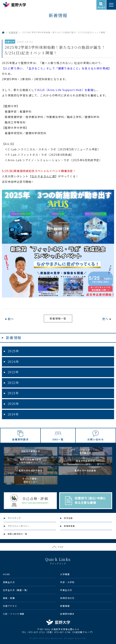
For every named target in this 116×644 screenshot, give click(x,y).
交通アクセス (10, 606)
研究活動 (68, 518)
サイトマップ (14, 518)
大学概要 (65, 574)
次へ (105, 319)
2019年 (13, 414)
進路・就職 (9, 598)
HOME (7, 574)
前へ (11, 319)
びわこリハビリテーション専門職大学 (85, 451)
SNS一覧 (58, 439)
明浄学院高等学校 (85, 461)
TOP (60, 547)
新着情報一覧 (58, 318)
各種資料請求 (20, 439)
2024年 (13, 362)
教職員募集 (69, 526)
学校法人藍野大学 (31, 451)
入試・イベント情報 (14, 614)
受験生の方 (9, 582)
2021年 (13, 393)
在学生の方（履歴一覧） (16, 590)
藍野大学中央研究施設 (31, 470)
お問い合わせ (96, 439)
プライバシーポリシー (19, 526)
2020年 (13, 404)
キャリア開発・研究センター (31, 480)
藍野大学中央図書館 (85, 470)
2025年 (13, 351)
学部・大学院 (67, 582)
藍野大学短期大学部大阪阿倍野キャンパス (31, 461)
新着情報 (14, 338)
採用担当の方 (67, 598)
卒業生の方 (66, 590)
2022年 (13, 383)
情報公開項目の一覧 (18, 534)
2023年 (13, 372)
